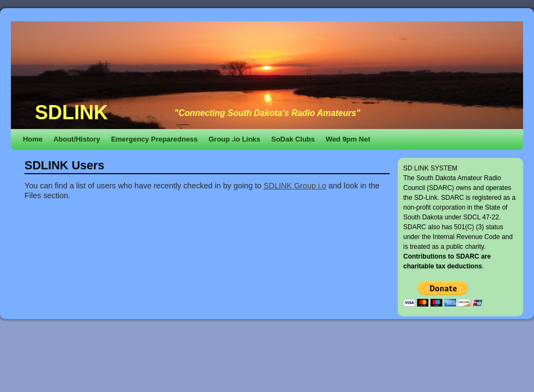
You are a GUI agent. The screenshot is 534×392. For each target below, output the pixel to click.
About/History (77, 139)
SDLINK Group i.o (295, 186)
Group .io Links (235, 139)
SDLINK (71, 112)
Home (33, 139)
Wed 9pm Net (348, 139)
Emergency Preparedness (154, 139)
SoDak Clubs (293, 139)
